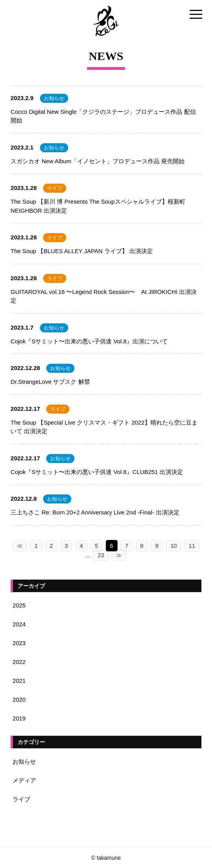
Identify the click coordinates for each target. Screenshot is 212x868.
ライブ (55, 188)
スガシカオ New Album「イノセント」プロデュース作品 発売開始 (98, 161)
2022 (19, 662)
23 (101, 555)
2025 (19, 605)
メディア (24, 780)
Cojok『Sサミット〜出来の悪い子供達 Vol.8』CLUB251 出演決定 (97, 472)
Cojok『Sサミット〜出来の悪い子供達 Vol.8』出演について (89, 341)
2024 (19, 624)
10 (174, 546)
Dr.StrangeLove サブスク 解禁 (50, 382)
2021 (19, 681)
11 (192, 546)
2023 (19, 643)
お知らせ (54, 98)
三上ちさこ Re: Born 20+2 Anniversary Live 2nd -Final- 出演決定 (95, 512)
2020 (19, 699)
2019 (19, 718)
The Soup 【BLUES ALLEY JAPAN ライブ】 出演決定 (82, 251)
